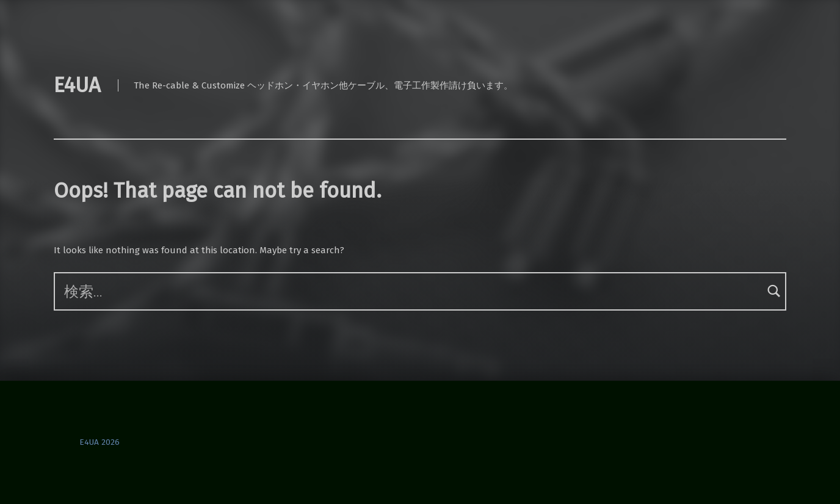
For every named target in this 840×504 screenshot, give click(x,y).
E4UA (77, 85)
